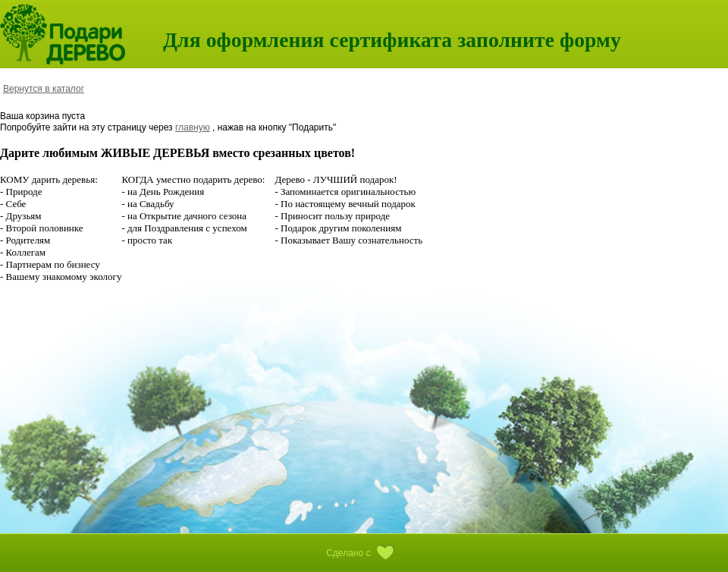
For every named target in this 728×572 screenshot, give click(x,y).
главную (193, 127)
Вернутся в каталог (44, 89)
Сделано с (364, 553)
